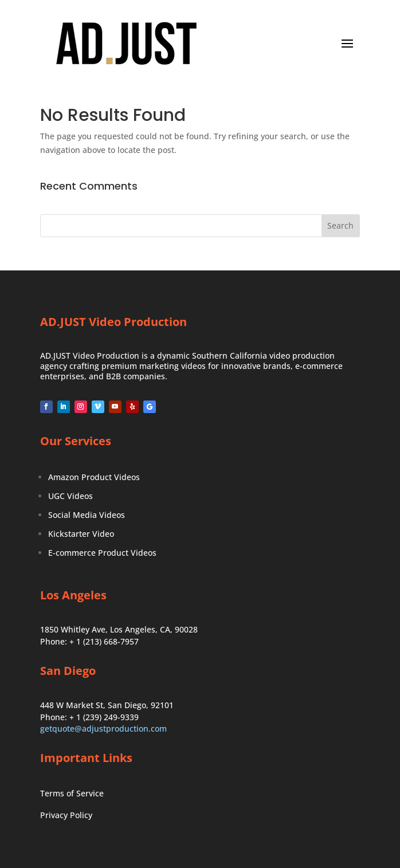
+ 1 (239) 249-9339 (104, 717)
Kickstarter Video (81, 534)
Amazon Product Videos (94, 477)
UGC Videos (70, 496)
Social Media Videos (87, 515)
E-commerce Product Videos (102, 553)
